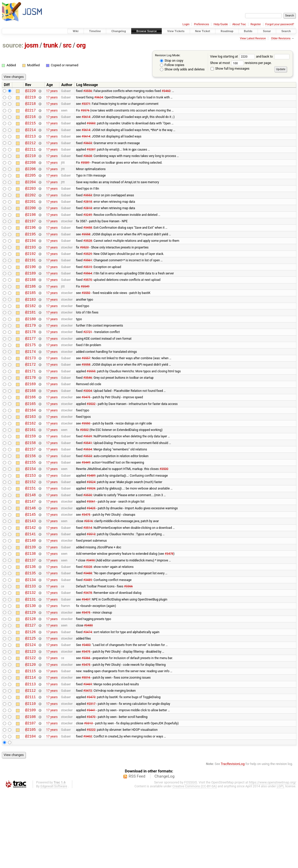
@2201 (30, 215)
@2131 (30, 660)
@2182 (30, 332)
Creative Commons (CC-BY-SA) (195, 863)
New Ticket (203, 31)
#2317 (91, 777)
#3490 (91, 616)
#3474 (88, 696)
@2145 (30, 565)
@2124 (30, 711)
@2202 (30, 208)
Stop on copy (172, 61)
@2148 (30, 543)
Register (256, 24)
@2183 (30, 325)
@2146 (30, 558)
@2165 (30, 441)
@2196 (30, 244)
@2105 (30, 806)
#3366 (128, 645)
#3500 (164, 514)
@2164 (30, 449)
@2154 (30, 514)
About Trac (239, 24)
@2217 (30, 113)
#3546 (88, 412)
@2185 (30, 317)
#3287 (91, 157)
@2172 (30, 397)
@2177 (30, 368)
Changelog (119, 31)
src (67, 45)
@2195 (30, 252)
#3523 (84, 266)
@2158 (30, 485)
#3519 (88, 288)
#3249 (88, 230)
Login (186, 24)
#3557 (86, 390)
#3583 (91, 128)
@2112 (30, 762)
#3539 (88, 478)
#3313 (88, 798)
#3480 (88, 689)
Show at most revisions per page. (241, 63)
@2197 (30, 237)
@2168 (30, 427)
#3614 (86, 121)
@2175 (30, 376)
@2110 (30, 777)
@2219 (30, 99)
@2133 (30, 645)
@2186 (30, 310)
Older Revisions (281, 38)
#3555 (91, 405)
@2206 (30, 179)
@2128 (30, 682)
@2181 (30, 339)
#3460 (166, 91)
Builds (248, 31)
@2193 (30, 266)
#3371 (86, 106)
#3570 (88, 303)
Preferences (201, 24)
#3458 (88, 244)
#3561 (88, 281)
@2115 (30, 740)
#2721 (88, 361)
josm (31, 45)
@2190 (30, 288)
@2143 (30, 572)
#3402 (88, 813)
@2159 (30, 478)
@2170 (30, 412)
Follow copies (172, 65)
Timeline (95, 31)
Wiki (76, 31)
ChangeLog (165, 853)
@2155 (30, 507)
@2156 (30, 500)
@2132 (30, 653)
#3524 (91, 529)
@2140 (30, 594)
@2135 (30, 631)
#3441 (91, 784)
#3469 (88, 755)
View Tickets (176, 31)
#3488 (88, 631)
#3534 (88, 492)
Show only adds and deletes (182, 69)
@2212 (30, 150)
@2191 (30, 281)
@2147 (30, 551)
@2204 (30, 193)
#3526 (91, 536)
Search (286, 31)
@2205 (30, 186)
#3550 (86, 317)
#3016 (86, 747)
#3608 (88, 164)
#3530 (88, 543)
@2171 (30, 405)
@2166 (30, 434)
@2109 (30, 784)
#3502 (84, 470)
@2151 (30, 536)
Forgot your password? (280, 24)
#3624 (99, 98)
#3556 (88, 91)
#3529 (88, 273)
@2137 (30, 616)
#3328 (88, 623)
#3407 (86, 660)
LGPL (281, 863)
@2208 (30, 172)
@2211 (30, 157)
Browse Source (147, 31)
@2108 (30, 791)
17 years (52, 91)
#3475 (86, 434)
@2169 (30, 419)
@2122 (30, 726)
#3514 (88, 580)
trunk (51, 45)
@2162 (30, 463)
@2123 (30, 718)
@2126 (30, 696)
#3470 (91, 791)
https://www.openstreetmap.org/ (273, 859)
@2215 (30, 128)
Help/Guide (221, 24)
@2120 (30, 733)
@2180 (30, 347)
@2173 (30, 390)
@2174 (30, 383)
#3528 (88, 259)
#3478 (169, 609)
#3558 (86, 252)
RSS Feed (137, 853)
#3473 (91, 769)
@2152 (30, 529)
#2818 (88, 215)
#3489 (91, 521)
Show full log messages (230, 68)
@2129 (30, 675)
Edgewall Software (54, 863)
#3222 (91, 806)
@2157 (30, 492)
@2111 (30, 769)
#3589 (85, 171)
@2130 (30, 667)
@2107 (30, 798)
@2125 (30, 704)
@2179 (30, 354)
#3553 (88, 208)
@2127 (30, 689)
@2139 (30, 602)
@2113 (30, 755)
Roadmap (227, 31)
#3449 (86, 507)
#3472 (88, 762)
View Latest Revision (253, 38)
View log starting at (233, 56)
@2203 (30, 201)
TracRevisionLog (233, 841)
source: (13, 45)
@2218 (30, 106)
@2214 (30, 135)
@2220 (30, 91)
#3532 (91, 441)
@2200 (30, 222)
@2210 (30, 164)
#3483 (86, 711)
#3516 (88, 572)
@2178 (30, 361)
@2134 (30, 638)
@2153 (30, 521)
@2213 (30, 142)
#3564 (88, 296)
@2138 (30, 609)
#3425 (91, 558)
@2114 (30, 747)
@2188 (30, 303)
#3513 (91, 587)
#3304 (88, 427)
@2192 (30, 274)
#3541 (88, 485)
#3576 (85, 113)
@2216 (30, 120)
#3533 (88, 500)
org (81, 45)
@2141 (30, 587)
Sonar (267, 31)
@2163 (30, 456)
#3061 (91, 551)
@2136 (30, 624)
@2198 (30, 230)
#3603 (88, 150)
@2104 (30, 813)
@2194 (30, 259)
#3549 (85, 310)
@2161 (30, 470)
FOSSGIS (191, 859)
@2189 (30, 295)
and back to (273, 56)
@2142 (30, 580)
